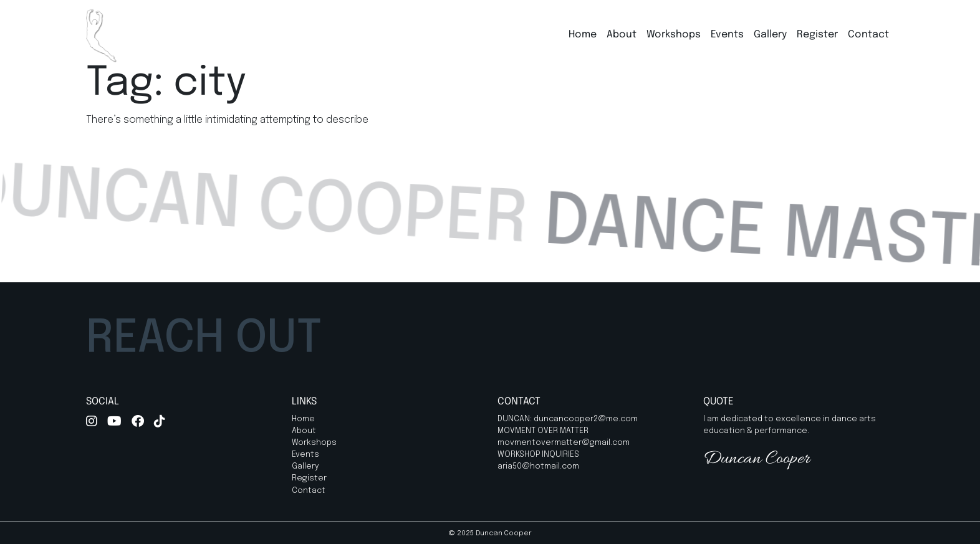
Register (817, 35)
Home (583, 35)
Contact (868, 35)
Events (727, 35)
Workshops (674, 35)
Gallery (770, 35)
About (622, 35)
